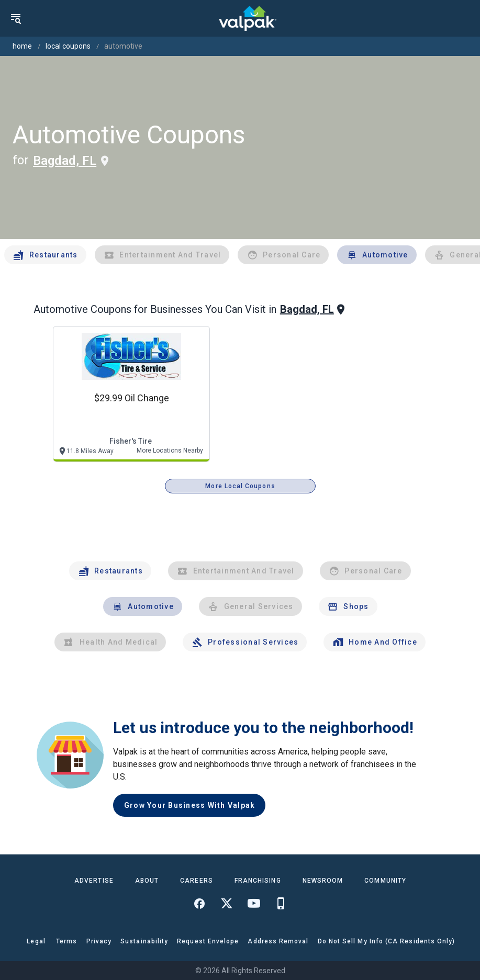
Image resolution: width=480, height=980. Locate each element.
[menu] (16, 18)
